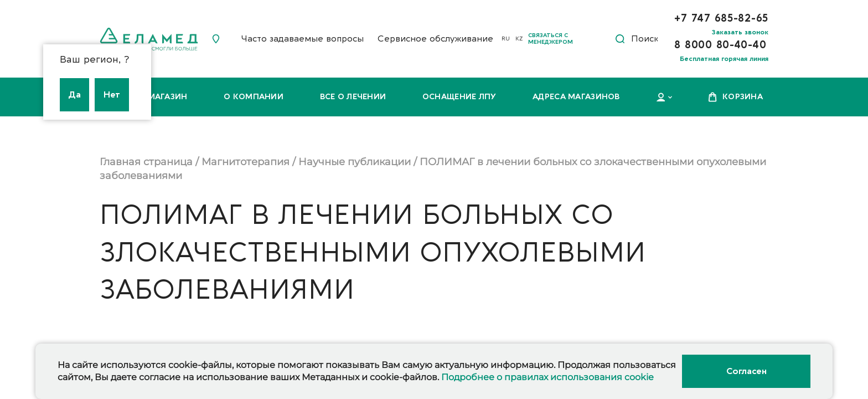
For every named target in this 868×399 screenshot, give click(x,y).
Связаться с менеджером (551, 39)
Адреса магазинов (576, 97)
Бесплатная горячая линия (724, 59)
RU (506, 39)
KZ (519, 39)
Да (74, 95)
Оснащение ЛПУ (459, 97)
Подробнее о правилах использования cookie (547, 377)
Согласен (746, 371)
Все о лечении (353, 97)
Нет (112, 95)
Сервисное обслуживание (435, 39)
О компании (254, 97)
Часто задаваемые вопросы (302, 39)
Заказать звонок (740, 32)
